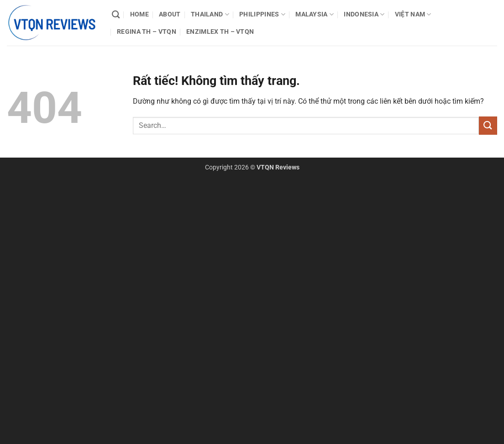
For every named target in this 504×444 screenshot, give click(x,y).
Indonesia (364, 14)
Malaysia (315, 14)
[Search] (116, 15)
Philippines (262, 14)
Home (139, 14)
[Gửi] (488, 125)
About (170, 14)
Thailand (210, 14)
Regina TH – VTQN (147, 32)
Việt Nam (413, 14)
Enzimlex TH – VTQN (220, 32)
